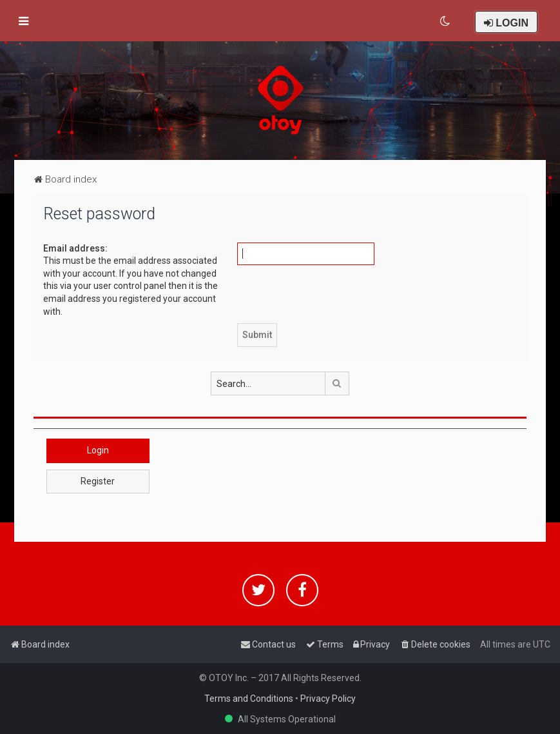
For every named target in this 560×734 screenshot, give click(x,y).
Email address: (75, 248)
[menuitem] (446, 21)
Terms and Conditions (249, 699)
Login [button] (98, 450)
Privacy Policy (328, 699)
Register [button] (98, 481)
